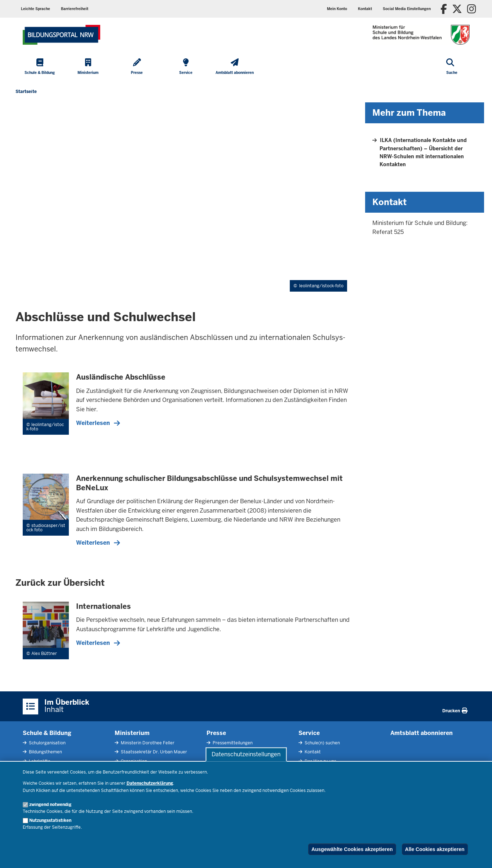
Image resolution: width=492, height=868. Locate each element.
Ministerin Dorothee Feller (147, 743)
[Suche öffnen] (452, 67)
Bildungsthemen (45, 752)
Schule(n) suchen (322, 743)
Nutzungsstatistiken (50, 820)
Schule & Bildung (47, 733)
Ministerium (132, 733)
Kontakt (312, 752)
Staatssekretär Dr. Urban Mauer (153, 752)
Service (309, 733)
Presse (216, 733)
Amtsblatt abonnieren (422, 733)
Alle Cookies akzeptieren (435, 849)
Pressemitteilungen (232, 743)
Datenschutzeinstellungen (246, 754)
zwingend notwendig (50, 805)
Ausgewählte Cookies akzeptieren (352, 849)
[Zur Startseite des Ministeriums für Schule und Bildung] (61, 35)
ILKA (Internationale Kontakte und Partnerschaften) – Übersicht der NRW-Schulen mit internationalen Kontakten (423, 152)
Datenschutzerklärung (150, 783)
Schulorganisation (47, 743)
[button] (407, 9)
